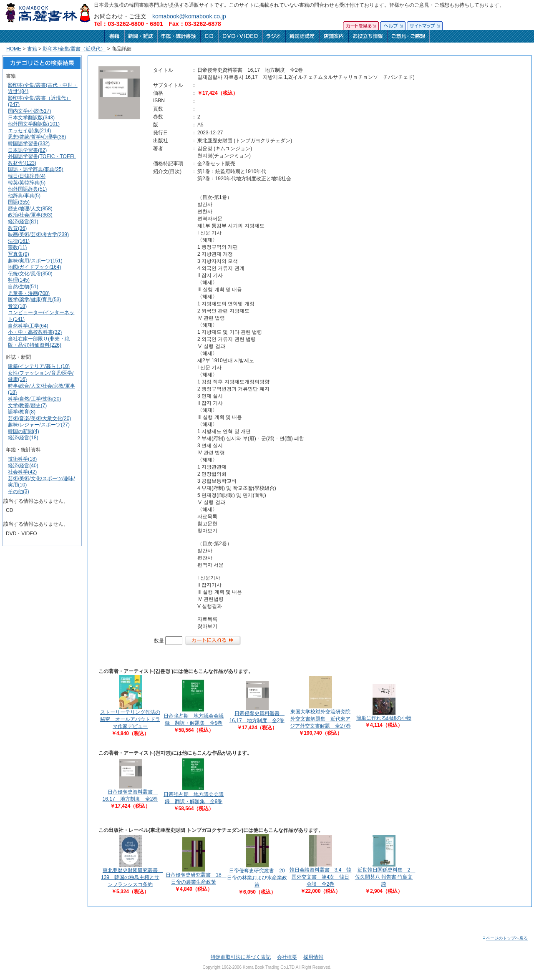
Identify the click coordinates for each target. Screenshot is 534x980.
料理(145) (19, 280)
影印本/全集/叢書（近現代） (74, 49)
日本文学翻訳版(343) (31, 118)
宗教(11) (17, 247)
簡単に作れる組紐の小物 (384, 718)
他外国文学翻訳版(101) (34, 124)
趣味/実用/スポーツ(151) (35, 261)
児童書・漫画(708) (29, 293)
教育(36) (17, 228)
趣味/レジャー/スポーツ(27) (39, 425)
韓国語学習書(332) (29, 144)
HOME (14, 49)
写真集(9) (19, 254)
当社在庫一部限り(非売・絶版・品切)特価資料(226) (39, 342)
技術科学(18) (22, 459)
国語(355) (19, 202)
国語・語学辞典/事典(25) (36, 169)
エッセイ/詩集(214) (29, 131)
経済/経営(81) (23, 222)
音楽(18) (17, 306)
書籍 (32, 49)
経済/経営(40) (23, 466)
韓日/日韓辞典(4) (27, 176)
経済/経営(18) (23, 438)
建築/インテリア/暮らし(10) (39, 366)
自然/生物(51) (23, 287)
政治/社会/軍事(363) (30, 215)
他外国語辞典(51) (27, 189)
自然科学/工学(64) (28, 326)
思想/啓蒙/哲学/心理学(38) (37, 137)
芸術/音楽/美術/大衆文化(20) (39, 418)
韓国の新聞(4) (24, 431)
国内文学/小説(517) (29, 111)
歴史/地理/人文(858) (30, 209)
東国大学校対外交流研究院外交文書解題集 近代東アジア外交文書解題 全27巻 (320, 719)
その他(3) (19, 491)
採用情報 (313, 957)
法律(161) (19, 241)
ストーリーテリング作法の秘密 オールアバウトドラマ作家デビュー (130, 719)
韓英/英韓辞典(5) (27, 183)
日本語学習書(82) (27, 150)
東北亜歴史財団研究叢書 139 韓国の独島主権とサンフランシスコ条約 (132, 877)
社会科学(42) (22, 472)
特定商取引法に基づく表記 (241, 957)
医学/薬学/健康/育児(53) (34, 300)
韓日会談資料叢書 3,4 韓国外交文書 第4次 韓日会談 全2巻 (321, 877)
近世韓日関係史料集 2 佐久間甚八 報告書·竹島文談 (385, 877)
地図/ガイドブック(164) (34, 267)
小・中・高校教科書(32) (35, 332)
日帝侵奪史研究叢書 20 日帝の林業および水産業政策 (258, 878)
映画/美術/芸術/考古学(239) (38, 234)
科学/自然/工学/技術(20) (34, 399)
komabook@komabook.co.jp (189, 16)
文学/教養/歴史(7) (27, 406)
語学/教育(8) (22, 412)
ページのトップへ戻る (505, 938)
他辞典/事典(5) (24, 196)
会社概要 (287, 957)
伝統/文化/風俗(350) (30, 274)
